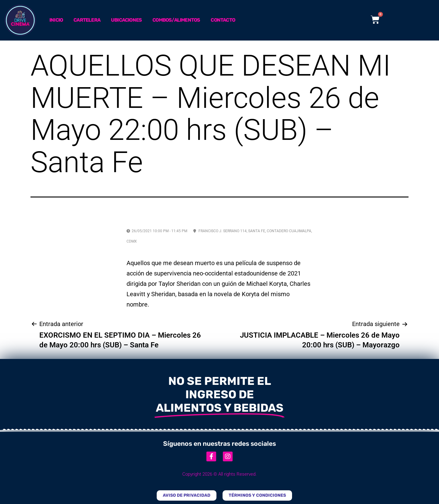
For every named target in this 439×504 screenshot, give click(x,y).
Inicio (56, 20)
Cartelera (87, 20)
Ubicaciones (126, 20)
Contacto (223, 20)
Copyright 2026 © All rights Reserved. (220, 474)
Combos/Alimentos (176, 20)
